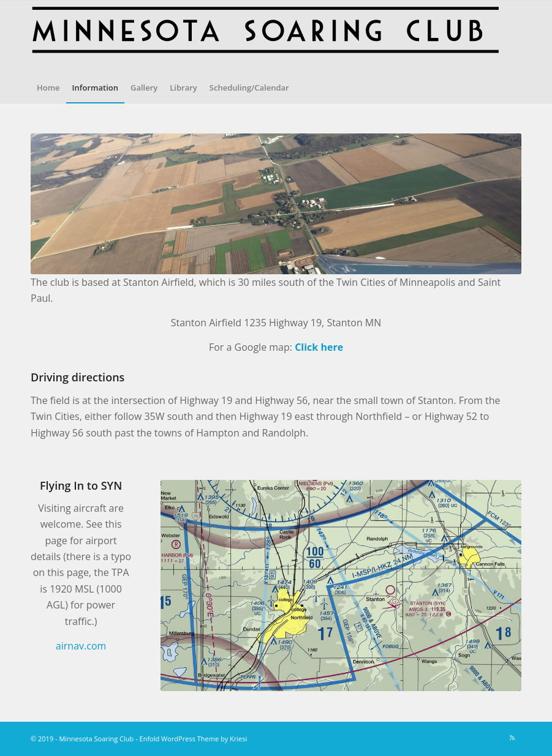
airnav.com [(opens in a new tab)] (81, 646)
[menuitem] (48, 88)
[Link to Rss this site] (512, 738)
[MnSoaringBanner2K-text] (265, 36)
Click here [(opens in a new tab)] (319, 347)
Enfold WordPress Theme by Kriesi (194, 739)
